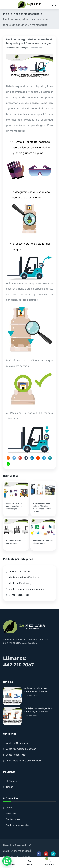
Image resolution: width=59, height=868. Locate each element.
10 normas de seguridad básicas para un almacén (43, 543)
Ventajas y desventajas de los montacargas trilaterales (39, 710)
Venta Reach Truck (19, 595)
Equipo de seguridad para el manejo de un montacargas (14, 506)
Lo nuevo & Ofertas (20, 571)
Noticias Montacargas (27, 14)
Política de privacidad (18, 825)
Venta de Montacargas (19, 48)
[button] (7, 861)
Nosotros (11, 813)
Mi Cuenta (11, 781)
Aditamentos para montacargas (13, 542)
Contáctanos (13, 819)
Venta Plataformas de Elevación (26, 589)
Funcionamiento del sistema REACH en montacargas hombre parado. (42, 507)
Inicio (6, 14)
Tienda (10, 787)
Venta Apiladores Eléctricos (24, 577)
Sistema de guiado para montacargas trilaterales (36, 690)
